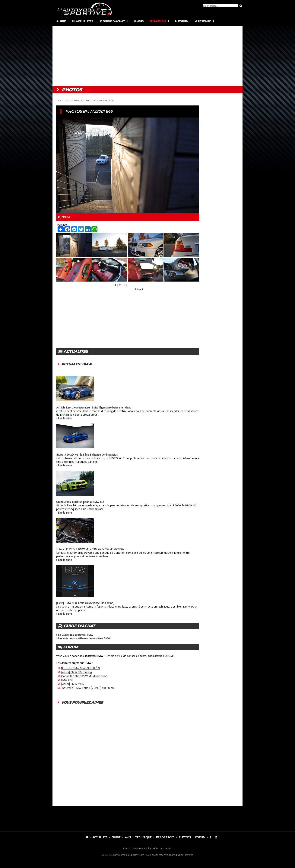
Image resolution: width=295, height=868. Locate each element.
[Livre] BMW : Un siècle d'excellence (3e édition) (85, 603)
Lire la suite (65, 418)
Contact (127, 849)
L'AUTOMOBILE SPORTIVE (71, 100)
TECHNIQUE (143, 837)
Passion (158, 21)
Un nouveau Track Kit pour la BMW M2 (80, 502)
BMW (100, 100)
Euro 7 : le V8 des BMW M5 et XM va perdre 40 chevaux (90, 549)
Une (61, 21)
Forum (181, 21)
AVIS (128, 837)
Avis (139, 21)
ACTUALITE (100, 837)
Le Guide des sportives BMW (76, 635)
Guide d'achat (112, 21)
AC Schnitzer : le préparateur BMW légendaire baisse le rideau (94, 407)
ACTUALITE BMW (76, 364)
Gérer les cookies (162, 849)
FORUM (200, 837)
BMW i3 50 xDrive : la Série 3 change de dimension (87, 455)
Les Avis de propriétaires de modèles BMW (84, 638)
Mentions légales (142, 849)
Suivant (139, 289)
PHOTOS (90, 100)
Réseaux (203, 21)
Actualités (83, 21)
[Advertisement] (147, 56)
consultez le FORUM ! (161, 656)
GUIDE (116, 837)
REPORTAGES (165, 837)
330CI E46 (109, 100)
